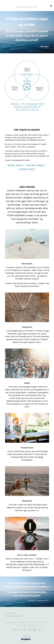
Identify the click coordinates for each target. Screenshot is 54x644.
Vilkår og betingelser (13, 616)
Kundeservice (10, 613)
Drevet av (19, 638)
